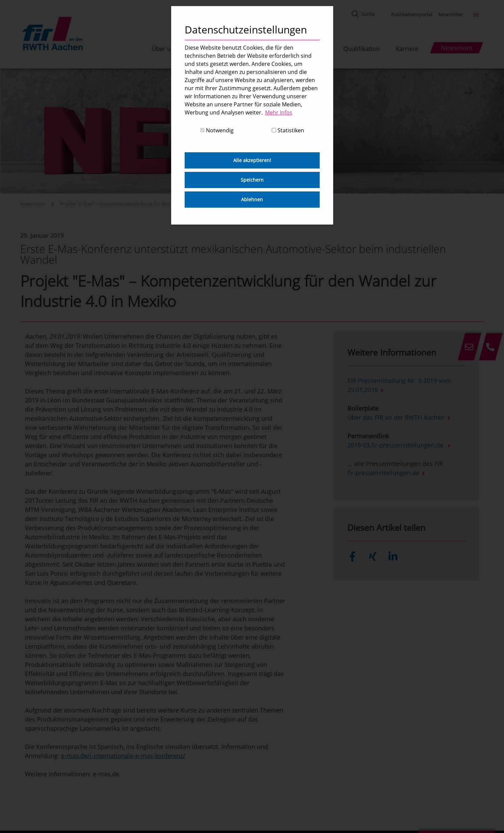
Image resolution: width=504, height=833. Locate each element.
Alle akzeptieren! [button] (252, 160)
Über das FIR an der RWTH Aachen (396, 417)
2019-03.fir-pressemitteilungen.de (396, 445)
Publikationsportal (412, 14)
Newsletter (451, 14)
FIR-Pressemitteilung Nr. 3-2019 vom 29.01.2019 (399, 385)
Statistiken (288, 130)
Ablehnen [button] (252, 199)
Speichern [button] (252, 180)
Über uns (165, 49)
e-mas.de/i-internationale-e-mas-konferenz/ (123, 756)
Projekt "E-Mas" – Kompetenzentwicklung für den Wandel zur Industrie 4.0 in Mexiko (155, 204)
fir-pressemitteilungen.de (383, 473)
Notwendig (217, 130)
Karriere (407, 49)
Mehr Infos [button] (279, 112)
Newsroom (33, 204)
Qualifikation (362, 49)
